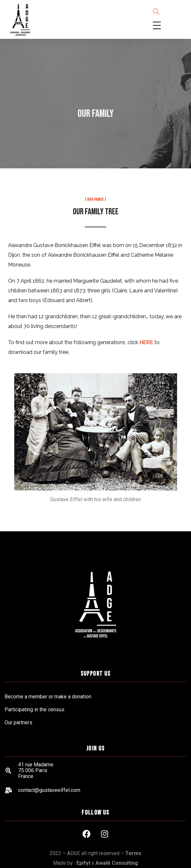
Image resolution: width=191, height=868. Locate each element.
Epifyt (83, 863)
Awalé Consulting (117, 863)
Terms (133, 853)
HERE (146, 342)
